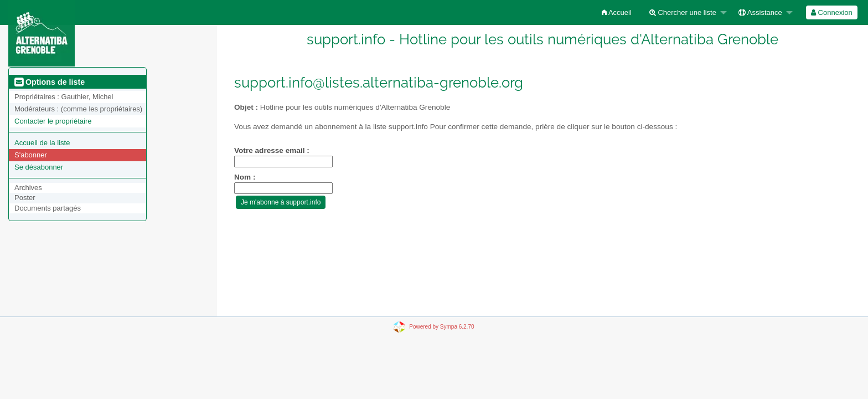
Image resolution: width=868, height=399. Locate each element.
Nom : (245, 177)
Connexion (832, 12)
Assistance (760, 12)
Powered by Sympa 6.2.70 (441, 327)
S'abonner (31, 155)
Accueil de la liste (42, 143)
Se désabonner (39, 167)
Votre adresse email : (272, 150)
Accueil (617, 12)
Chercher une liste (683, 12)
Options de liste (50, 82)
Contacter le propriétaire (53, 121)
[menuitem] (617, 12)
